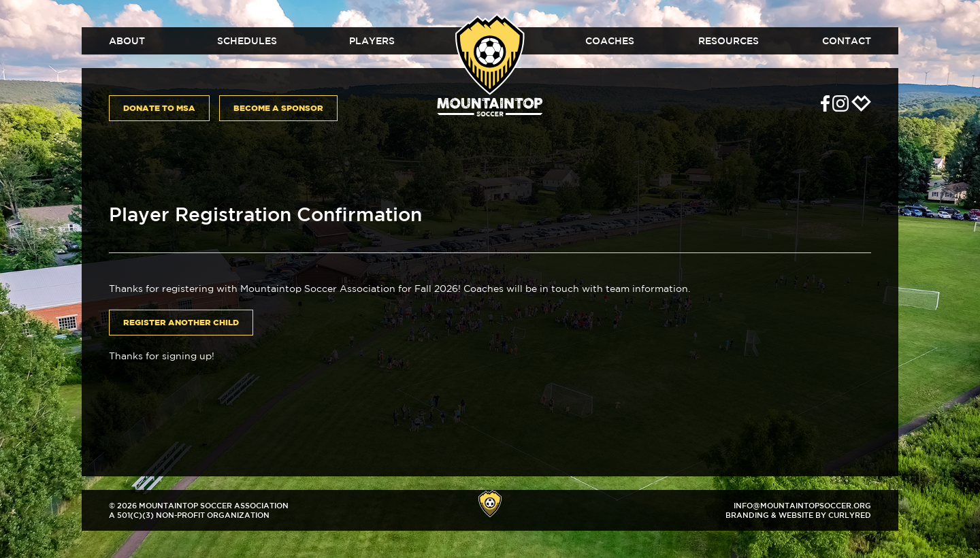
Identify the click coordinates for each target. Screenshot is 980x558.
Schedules (247, 41)
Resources (729, 41)
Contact (847, 41)
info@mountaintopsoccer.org (802, 505)
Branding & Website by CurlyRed (798, 515)
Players (372, 41)
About (127, 41)
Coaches (610, 41)
